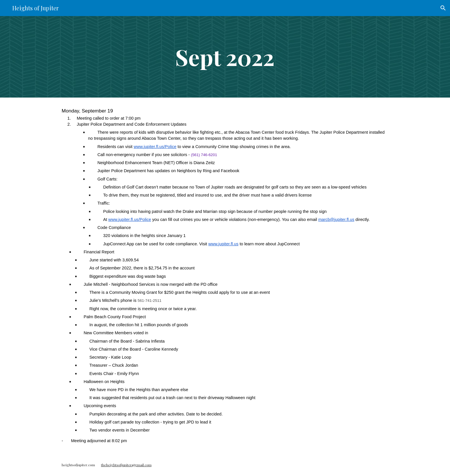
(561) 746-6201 (204, 155)
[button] (443, 8)
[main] (225, 57)
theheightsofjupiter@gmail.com (126, 465)
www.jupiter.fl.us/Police (155, 147)
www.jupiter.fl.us (223, 244)
